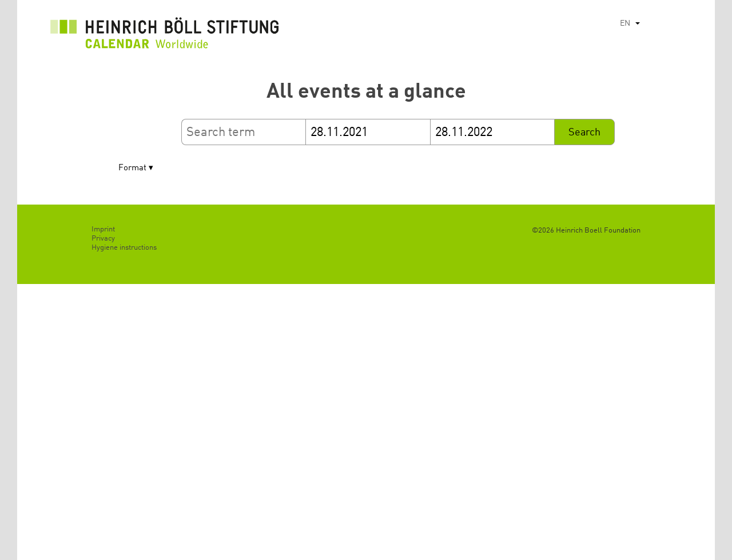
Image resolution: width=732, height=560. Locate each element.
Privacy (103, 239)
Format (132, 168)
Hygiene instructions (124, 248)
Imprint (103, 229)
